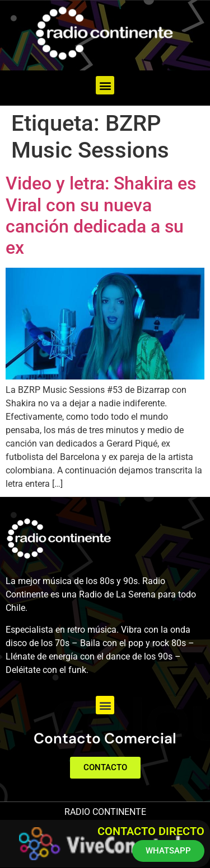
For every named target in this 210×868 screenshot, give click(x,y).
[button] (105, 85)
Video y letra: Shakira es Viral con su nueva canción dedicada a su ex (101, 215)
